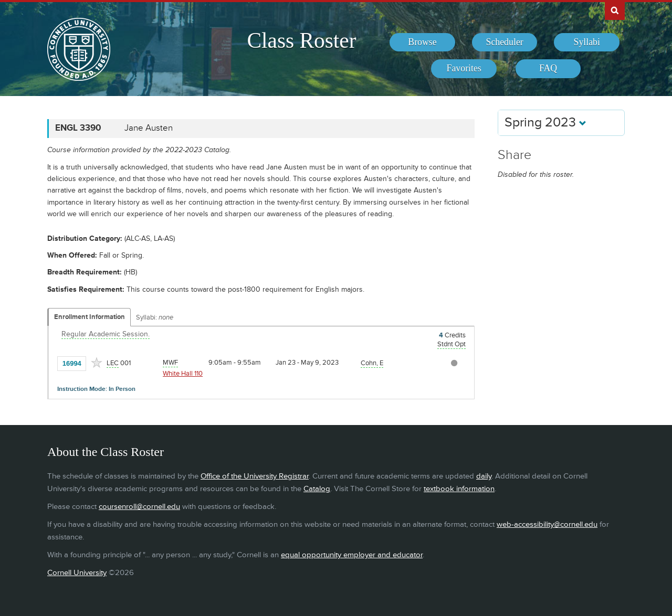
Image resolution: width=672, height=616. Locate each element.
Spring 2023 (545, 123)
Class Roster (301, 40)
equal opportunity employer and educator (352, 555)
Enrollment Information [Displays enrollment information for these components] (90, 317)
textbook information (459, 489)
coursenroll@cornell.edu (139, 507)
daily (484, 476)
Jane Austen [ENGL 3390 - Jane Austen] (149, 128)
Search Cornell (615, 10)
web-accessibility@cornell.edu (547, 524)
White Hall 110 (183, 374)
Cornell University (77, 573)
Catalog (317, 489)
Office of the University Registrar (255, 476)
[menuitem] (422, 43)
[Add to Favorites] (97, 363)
